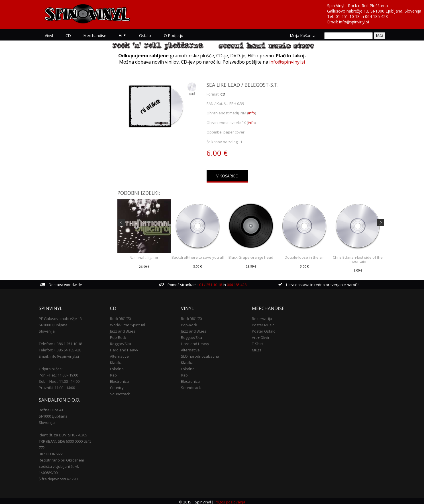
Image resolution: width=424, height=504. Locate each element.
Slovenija (50, 329)
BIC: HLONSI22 (54, 452)
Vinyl (52, 36)
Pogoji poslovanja (230, 500)
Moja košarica (299, 36)
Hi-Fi (126, 36)
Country (119, 386)
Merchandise (98, 36)
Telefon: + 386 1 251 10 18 (64, 342)
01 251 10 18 (348, 16)
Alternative (121, 354)
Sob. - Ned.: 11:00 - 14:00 (63, 379)
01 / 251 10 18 (211, 283)
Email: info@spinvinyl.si (63, 354)
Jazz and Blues (125, 329)
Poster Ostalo (263, 329)
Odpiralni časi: (55, 367)
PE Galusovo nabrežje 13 (64, 317)
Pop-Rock (120, 335)
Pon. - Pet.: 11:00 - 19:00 (62, 373)
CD (72, 36)
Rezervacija (261, 317)
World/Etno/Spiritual (130, 323)
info (252, 113)
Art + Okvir (260, 335)
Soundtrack (122, 392)
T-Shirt (257, 342)
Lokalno (119, 367)
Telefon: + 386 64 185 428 (64, 348)
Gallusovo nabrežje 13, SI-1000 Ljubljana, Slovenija (374, 11)
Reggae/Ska (123, 342)
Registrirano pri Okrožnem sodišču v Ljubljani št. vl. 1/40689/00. (65, 464)
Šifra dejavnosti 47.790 (62, 477)
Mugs (256, 348)
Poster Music (262, 323)
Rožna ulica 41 (55, 408)
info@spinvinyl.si (354, 22)
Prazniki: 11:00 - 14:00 (61, 386)
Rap (115, 373)
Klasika (118, 361)
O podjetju (177, 36)
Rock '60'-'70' (123, 317)
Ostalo (148, 36)
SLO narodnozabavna (201, 354)
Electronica (121, 379)
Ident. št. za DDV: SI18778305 (67, 433)
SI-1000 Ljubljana (57, 323)
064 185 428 (376, 16)
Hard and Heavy (126, 348)
